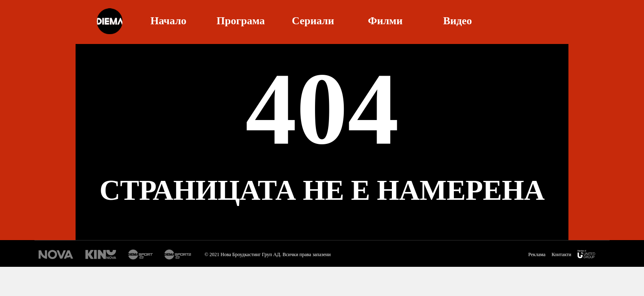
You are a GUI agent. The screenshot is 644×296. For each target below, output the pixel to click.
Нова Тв (56, 254)
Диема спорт (141, 254)
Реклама (537, 254)
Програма (240, 20)
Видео (458, 20)
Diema (109, 21)
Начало (168, 20)
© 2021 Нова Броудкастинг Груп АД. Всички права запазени (268, 254)
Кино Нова (101, 254)
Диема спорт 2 (179, 254)
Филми (385, 20)
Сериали (313, 20)
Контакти (561, 254)
